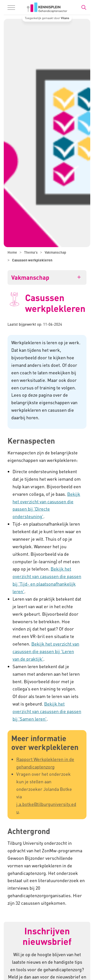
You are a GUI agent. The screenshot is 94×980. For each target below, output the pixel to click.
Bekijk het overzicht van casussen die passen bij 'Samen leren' (47, 711)
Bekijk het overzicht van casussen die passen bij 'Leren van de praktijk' (46, 651)
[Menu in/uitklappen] (11, 8)
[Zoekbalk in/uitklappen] (84, 8)
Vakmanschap (30, 277)
